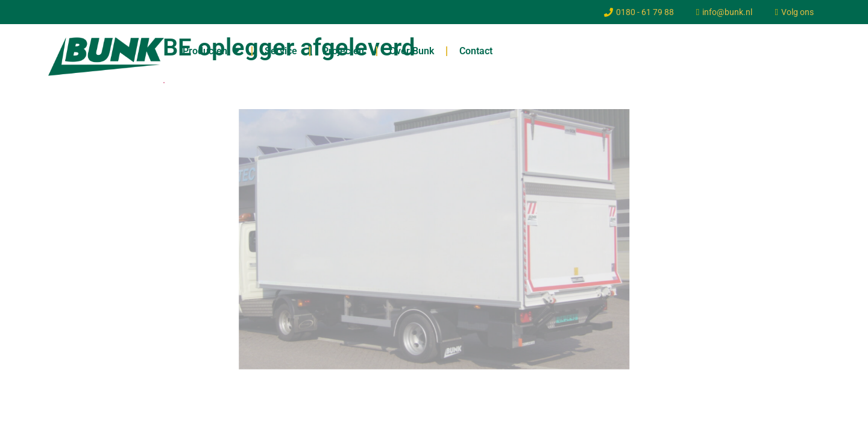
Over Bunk (412, 51)
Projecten (343, 51)
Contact (476, 51)
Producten (211, 51)
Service (281, 51)
